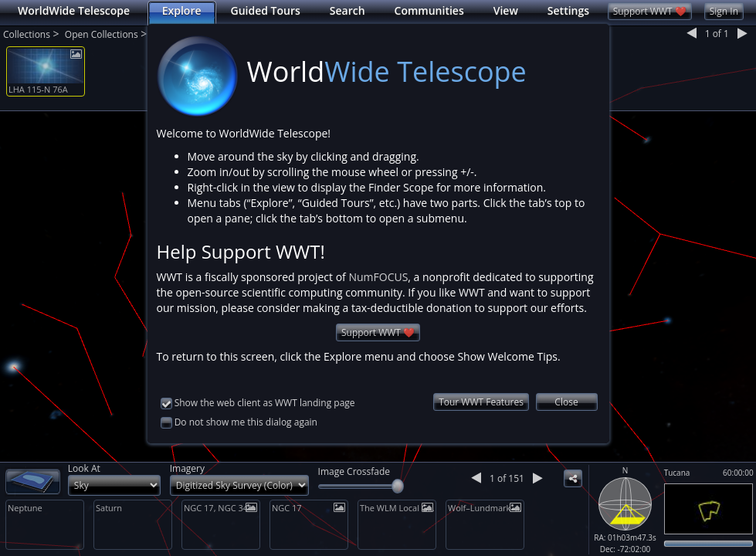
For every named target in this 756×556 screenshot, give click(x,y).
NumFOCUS (378, 277)
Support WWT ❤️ (378, 332)
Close (566, 402)
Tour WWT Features (481, 402)
